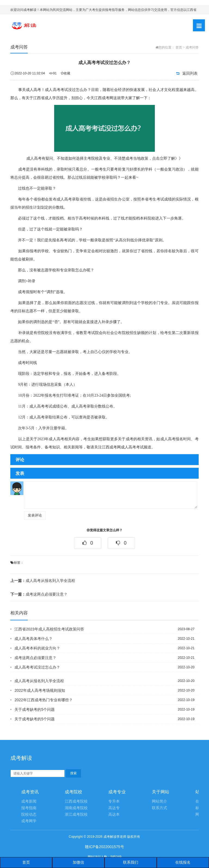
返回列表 (190, 73)
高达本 (114, 814)
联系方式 (159, 808)
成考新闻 (29, 801)
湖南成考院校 (76, 808)
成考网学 (29, 821)
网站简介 (159, 801)
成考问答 (192, 47)
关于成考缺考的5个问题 (35, 709)
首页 (179, 47)
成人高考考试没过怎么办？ (37, 667)
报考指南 (29, 808)
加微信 (78, 862)
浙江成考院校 (76, 814)
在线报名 (183, 862)
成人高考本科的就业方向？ (37, 648)
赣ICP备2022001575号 (104, 847)
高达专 (114, 808)
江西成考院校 (76, 801)
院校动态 (29, 814)
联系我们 (131, 862)
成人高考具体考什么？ (33, 639)
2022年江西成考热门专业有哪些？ (43, 700)
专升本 (114, 801)
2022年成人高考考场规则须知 (40, 690)
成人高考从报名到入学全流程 (43, 581)
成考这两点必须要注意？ (39, 594)
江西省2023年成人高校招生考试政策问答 (49, 629)
